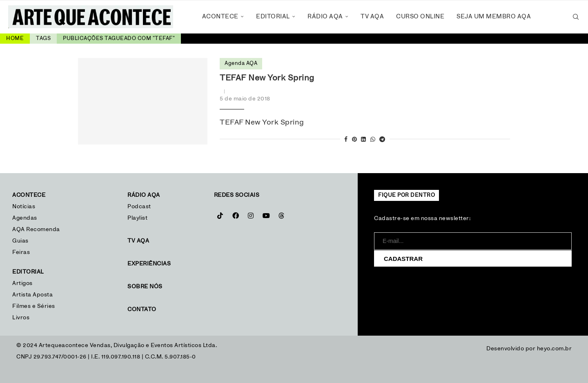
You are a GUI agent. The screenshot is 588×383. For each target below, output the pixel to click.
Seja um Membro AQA (494, 17)
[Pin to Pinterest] (355, 140)
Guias (20, 241)
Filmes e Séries (34, 306)
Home (15, 39)
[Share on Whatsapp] (373, 140)
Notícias (25, 207)
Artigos (22, 283)
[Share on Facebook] (346, 140)
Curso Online (420, 17)
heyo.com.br (555, 349)
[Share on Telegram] (382, 140)
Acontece (220, 17)
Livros (21, 318)
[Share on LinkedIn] (364, 140)
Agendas (25, 218)
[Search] (576, 17)
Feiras (21, 252)
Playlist (137, 218)
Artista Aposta (32, 295)
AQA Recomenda (36, 229)
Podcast (139, 207)
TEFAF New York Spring (267, 78)
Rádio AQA (325, 17)
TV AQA (372, 17)
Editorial (273, 17)
